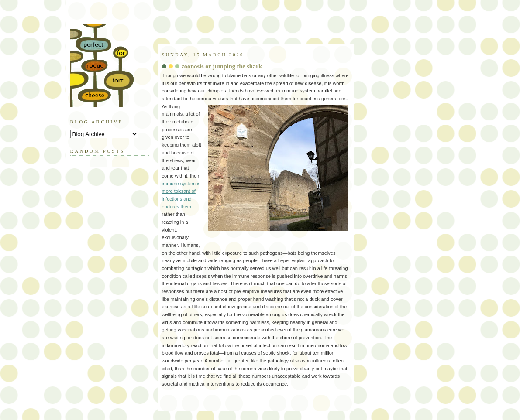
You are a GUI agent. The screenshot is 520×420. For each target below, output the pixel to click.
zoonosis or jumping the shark (222, 66)
